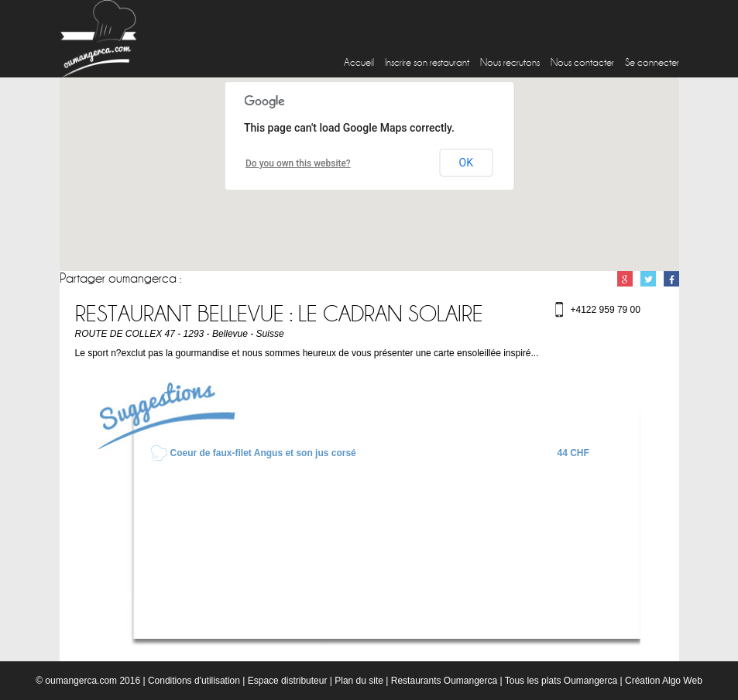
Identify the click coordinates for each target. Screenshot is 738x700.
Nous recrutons (510, 62)
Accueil (359, 62)
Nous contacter (582, 62)
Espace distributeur (288, 681)
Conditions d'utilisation (194, 681)
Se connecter (652, 62)
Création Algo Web (664, 681)
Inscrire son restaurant (427, 62)
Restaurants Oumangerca (444, 681)
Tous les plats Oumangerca (561, 681)
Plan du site (359, 681)
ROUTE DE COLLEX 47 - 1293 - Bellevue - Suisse (180, 334)
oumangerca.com (81, 681)
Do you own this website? (298, 163)
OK (466, 163)
